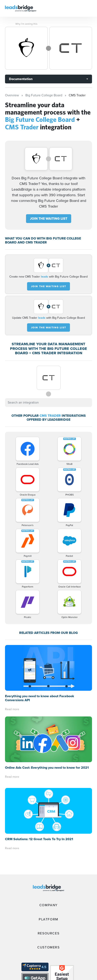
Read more (12, 709)
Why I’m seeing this (26, 24)
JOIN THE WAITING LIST (49, 219)
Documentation (21, 79)
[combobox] (48, 403)
